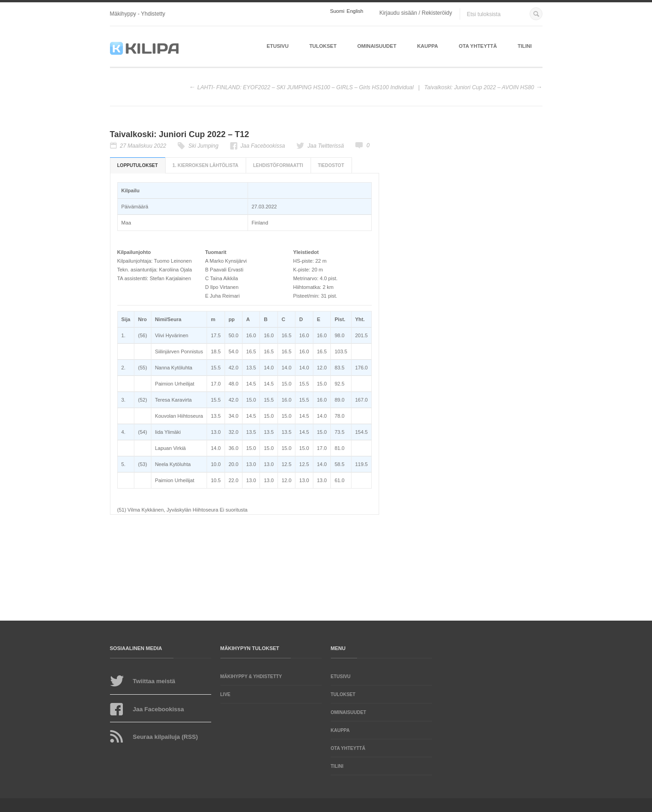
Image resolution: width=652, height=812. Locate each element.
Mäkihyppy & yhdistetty (251, 677)
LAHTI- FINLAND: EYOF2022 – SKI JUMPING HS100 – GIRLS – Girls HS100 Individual (306, 87)
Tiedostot (331, 165)
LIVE (225, 694)
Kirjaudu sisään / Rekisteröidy (415, 13)
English (355, 11)
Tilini (525, 46)
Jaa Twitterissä (326, 146)
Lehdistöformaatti (278, 165)
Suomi (337, 11)
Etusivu (277, 46)
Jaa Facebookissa (263, 146)
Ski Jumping (203, 146)
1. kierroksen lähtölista (205, 165)
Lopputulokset (138, 165)
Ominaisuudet (377, 46)
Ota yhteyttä (478, 46)
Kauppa (427, 46)
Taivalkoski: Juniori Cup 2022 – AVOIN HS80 (479, 87)
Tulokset (323, 46)
